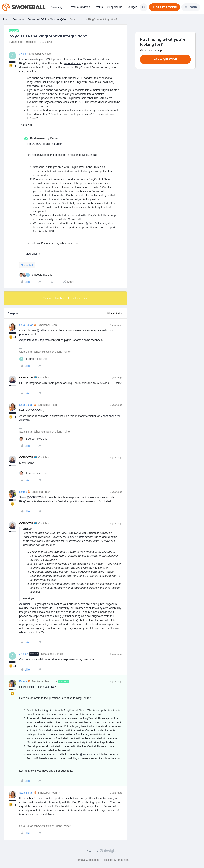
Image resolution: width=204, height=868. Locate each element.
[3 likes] (36, 275)
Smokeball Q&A (37, 19)
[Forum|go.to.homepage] (24, 7)
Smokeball (27, 265)
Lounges (132, 7)
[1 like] (33, 359)
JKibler (23, 54)
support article (72, 63)
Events (99, 7)
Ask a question (166, 59)
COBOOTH (26, 378)
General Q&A (58, 19)
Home (5, 19)
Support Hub (115, 7)
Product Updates (80, 7)
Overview (18, 19)
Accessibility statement (115, 860)
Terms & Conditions (87, 860)
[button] (164, 7)
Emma (23, 492)
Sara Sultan (26, 325)
